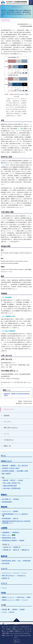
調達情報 (6, 609)
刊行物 (3, 593)
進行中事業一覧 (6, 499)
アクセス (4, 612)
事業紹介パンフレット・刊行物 (11, 600)
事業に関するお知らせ (8, 576)
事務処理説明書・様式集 (9, 538)
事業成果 (4, 507)
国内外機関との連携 (22, 471)
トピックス (16, 573)
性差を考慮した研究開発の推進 (12, 488)
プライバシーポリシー (20, 635)
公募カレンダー (9, 535)
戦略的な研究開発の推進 (10, 486)
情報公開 (6, 480)
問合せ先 (12, 612)
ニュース (4, 568)
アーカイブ (25, 600)
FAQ (19, 561)
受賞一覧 (16, 518)
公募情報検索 (6, 532)
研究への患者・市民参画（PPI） (12, 483)
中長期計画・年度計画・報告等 (11, 468)
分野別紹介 (16, 499)
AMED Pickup (21, 597)
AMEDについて (6, 461)
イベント (24, 573)
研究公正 (13, 480)
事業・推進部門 (6, 474)
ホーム (3, 456)
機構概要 (13, 466)
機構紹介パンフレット (8, 597)
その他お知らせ (21, 576)
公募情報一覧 (17, 547)
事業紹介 (4, 495)
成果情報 (16, 511)
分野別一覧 (16, 550)
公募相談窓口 (16, 532)
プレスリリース (6, 511)
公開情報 (22, 609)
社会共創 (20, 480)
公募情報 (4, 528)
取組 (3, 478)
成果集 (29, 597)
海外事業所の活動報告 (8, 471)
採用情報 (15, 609)
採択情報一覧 (7, 550)
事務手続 (4, 556)
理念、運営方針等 (23, 466)
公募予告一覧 (7, 547)
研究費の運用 (27, 561)
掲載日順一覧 (25, 550)
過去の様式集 (6, 563)
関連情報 (22, 540)
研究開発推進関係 (7, 502)
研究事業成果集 (6, 518)
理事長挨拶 (5, 466)
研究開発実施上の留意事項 (9, 540)
